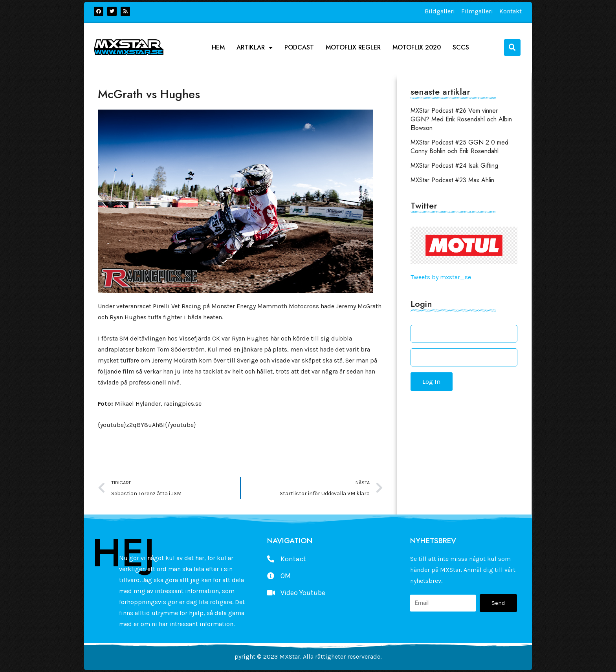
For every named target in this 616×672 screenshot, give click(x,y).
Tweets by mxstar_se (441, 277)
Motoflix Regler (353, 48)
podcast (299, 48)
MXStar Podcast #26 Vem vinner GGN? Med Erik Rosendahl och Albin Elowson (461, 119)
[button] (512, 48)
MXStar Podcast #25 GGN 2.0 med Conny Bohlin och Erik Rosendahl (459, 147)
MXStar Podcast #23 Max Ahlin (452, 180)
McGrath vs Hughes (149, 94)
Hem (218, 48)
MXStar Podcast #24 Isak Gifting (454, 166)
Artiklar (255, 48)
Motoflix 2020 (417, 48)
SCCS (461, 48)
